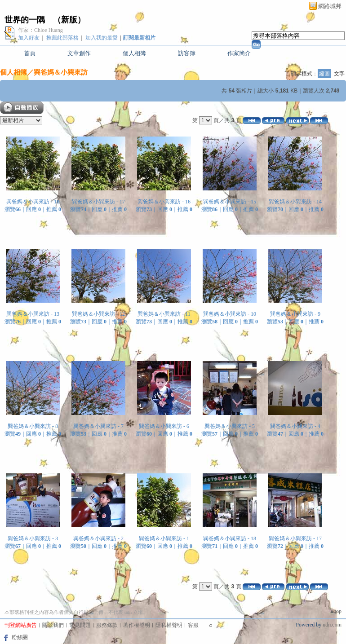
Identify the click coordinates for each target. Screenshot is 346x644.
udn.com (332, 625)
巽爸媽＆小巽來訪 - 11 (164, 314)
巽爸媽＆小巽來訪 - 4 (295, 426)
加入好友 (29, 38)
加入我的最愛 (102, 38)
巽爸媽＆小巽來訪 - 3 (33, 538)
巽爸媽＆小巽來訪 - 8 (33, 426)
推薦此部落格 (62, 38)
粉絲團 (20, 637)
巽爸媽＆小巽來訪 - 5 (230, 426)
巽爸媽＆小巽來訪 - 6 (164, 426)
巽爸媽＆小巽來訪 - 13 (33, 314)
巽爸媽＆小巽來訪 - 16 (164, 202)
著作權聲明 (137, 625)
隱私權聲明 (169, 625)
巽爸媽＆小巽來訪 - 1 (164, 538)
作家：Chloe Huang (40, 30)
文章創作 (79, 53)
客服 (193, 625)
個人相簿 (134, 53)
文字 (339, 74)
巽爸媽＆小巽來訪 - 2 (98, 538)
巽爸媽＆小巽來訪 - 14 (295, 202)
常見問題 (80, 625)
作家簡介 (239, 53)
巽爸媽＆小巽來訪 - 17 (98, 202)
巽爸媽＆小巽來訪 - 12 (98, 314)
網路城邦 (330, 6)
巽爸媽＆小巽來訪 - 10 (230, 314)
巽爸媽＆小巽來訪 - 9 (295, 314)
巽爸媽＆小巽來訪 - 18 (33, 202)
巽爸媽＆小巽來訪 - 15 (230, 202)
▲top (335, 611)
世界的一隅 (25, 20)
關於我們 (53, 625)
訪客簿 (187, 53)
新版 (69, 20)
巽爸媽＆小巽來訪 (61, 72)
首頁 (30, 53)
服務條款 (107, 625)
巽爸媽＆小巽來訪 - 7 (98, 426)
